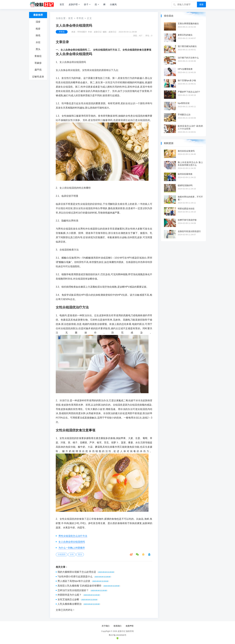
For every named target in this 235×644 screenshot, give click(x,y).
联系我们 (117, 626)
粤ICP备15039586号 (118, 635)
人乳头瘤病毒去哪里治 (70, 604)
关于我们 (106, 626)
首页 (62, 4)
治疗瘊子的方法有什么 (188, 58)
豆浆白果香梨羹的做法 (188, 24)
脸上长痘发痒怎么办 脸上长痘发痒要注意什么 (190, 164)
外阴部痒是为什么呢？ (70, 595)
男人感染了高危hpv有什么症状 (74, 581)
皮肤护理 (73, 4)
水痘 (38, 42)
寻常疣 (80, 18)
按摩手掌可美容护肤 (187, 220)
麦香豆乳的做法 (185, 35)
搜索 (201, 4)
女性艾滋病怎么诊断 (68, 599)
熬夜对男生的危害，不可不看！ (190, 198)
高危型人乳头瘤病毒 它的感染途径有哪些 (79, 586)
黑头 (38, 49)
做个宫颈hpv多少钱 (187, 80)
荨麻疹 (38, 63)
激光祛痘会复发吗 (186, 151)
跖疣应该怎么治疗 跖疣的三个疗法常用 (190, 127)
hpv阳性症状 (184, 103)
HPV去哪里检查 (185, 69)
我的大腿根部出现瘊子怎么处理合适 (77, 572)
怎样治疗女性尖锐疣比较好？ (73, 590)
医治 (80, 555)
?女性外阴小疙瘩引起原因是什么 (75, 577)
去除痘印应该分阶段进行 (189, 231)
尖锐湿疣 (62, 555)
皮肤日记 (122, 631)
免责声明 (129, 626)
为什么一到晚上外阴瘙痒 (72, 548)
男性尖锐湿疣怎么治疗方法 (73, 536)
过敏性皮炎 (38, 77)
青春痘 (38, 56)
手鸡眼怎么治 (184, 115)
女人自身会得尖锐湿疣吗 (72, 542)
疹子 (86, 4)
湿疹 (38, 22)
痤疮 (38, 35)
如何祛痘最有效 (185, 174)
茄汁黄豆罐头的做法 (187, 46)
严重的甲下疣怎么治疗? (189, 92)
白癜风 (113, 4)
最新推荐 (38, 15)
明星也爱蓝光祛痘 (186, 209)
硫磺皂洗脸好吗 (185, 185)
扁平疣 (38, 70)
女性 (72, 555)
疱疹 (38, 29)
